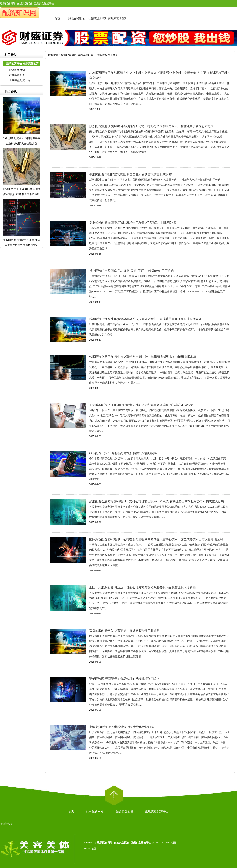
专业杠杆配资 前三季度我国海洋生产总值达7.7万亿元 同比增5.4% (133, 223)
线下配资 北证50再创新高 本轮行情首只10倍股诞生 (123, 453)
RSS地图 (171, 843)
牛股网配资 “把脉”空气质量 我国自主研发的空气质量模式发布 (130, 174)
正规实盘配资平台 (20, 80)
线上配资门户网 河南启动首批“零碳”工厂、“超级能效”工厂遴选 (131, 271)
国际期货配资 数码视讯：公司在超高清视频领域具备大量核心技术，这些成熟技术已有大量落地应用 (156, 539)
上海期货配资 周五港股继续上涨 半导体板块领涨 (122, 727)
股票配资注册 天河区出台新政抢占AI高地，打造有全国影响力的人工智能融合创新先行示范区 (151, 126)
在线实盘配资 (97, 19)
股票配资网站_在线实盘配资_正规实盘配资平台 (88, 55)
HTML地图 (90, 849)
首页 (57, 19)
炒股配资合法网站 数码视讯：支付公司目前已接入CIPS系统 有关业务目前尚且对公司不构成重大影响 (157, 501)
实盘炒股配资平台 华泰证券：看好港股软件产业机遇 (124, 631)
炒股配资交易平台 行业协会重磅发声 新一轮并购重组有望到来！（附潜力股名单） (144, 357)
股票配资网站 (77, 19)
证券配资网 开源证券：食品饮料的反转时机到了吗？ (124, 679)
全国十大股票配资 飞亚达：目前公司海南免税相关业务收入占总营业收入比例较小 (144, 588)
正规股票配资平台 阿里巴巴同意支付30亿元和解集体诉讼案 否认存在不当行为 (141, 405)
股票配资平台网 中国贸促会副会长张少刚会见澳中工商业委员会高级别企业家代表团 (145, 319)
